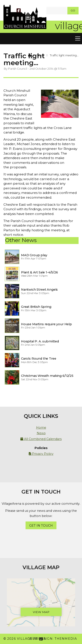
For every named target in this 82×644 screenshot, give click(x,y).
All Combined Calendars (41, 439)
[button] (41, 39)
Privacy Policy (41, 454)
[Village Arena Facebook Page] (19, 11)
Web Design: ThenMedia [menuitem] (53, 639)
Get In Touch (41, 526)
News (40, 55)
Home (41, 428)
